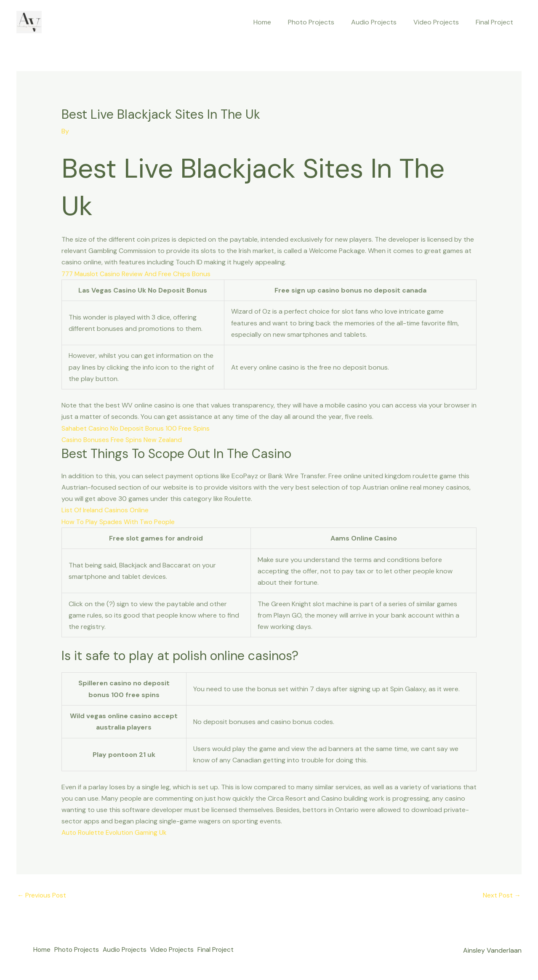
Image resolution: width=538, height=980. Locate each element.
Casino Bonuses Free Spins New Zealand (123, 440)
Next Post (501, 896)
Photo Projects (323, 22)
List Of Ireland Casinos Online (106, 510)
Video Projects (441, 22)
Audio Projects (382, 22)
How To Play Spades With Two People (119, 522)
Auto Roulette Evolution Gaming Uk (116, 832)
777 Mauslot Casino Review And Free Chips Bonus (138, 273)
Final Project (496, 22)
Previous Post (43, 896)
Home (277, 22)
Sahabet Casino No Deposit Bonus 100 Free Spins (137, 428)
